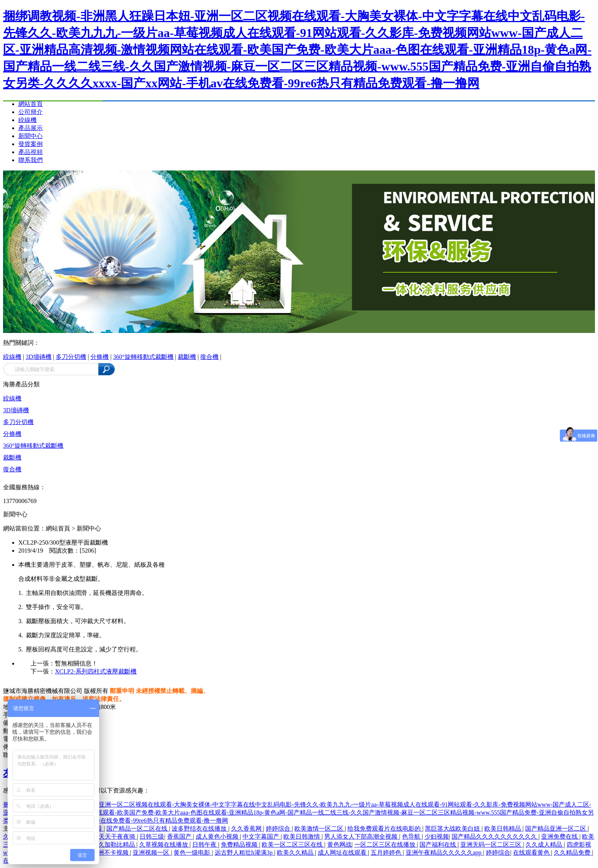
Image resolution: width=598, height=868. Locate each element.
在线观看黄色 (532, 853)
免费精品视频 (240, 845)
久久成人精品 (545, 845)
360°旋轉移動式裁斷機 (143, 357)
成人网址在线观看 (343, 853)
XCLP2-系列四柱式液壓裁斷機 (96, 671)
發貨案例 (31, 144)
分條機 (100, 357)
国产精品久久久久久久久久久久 (495, 837)
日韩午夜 (205, 845)
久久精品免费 (573, 853)
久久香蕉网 (247, 829)
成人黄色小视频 (218, 837)
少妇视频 (437, 837)
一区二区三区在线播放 (386, 845)
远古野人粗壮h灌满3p (244, 853)
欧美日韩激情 (302, 837)
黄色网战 (339, 845)
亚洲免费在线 (560, 837)
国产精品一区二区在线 (138, 829)
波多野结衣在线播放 (200, 829)
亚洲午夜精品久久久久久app (444, 853)
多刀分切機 (71, 357)
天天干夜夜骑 (118, 837)
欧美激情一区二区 (320, 829)
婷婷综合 (279, 829)
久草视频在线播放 (164, 845)
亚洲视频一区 (152, 853)
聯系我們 (31, 160)
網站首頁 (31, 104)
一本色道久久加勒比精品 (102, 845)
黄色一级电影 (193, 853)
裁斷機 (187, 357)
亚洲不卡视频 (111, 853)
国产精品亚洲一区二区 (556, 829)
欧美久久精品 (296, 853)
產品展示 (31, 128)
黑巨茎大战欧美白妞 (453, 829)
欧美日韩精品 (503, 829)
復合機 (209, 357)
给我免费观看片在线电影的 (385, 829)
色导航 (412, 837)
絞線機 (27, 120)
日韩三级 (152, 837)
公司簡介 (31, 112)
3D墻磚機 (39, 357)
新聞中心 (31, 136)
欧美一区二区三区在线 (293, 845)
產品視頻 (31, 152)
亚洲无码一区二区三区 (492, 845)
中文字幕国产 (262, 837)
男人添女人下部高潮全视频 (362, 837)
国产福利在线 (439, 845)
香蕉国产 (180, 837)
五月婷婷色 (387, 853)
